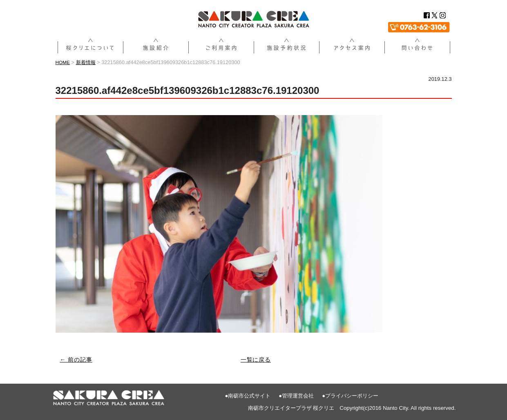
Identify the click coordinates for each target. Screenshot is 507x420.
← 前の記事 (77, 359)
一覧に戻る (256, 359)
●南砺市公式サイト (248, 395)
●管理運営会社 (296, 395)
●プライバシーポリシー (350, 395)
